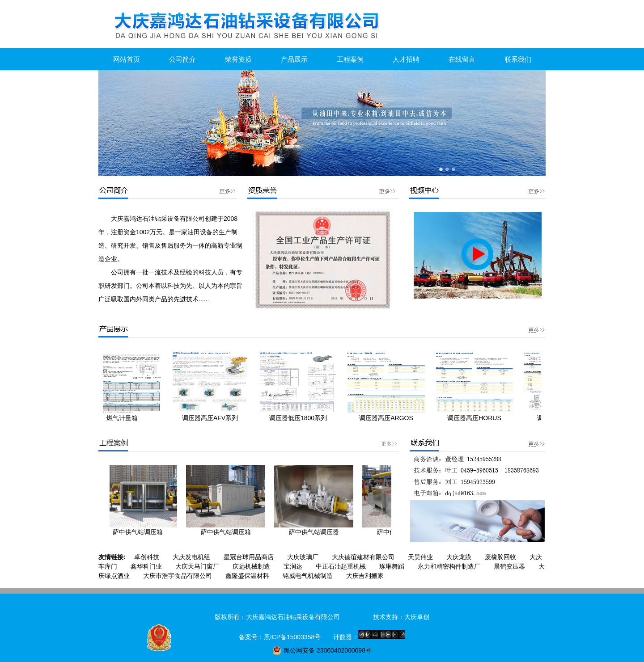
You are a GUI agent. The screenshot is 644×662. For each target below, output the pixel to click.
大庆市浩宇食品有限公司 (178, 576)
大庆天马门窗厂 (197, 566)
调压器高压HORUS (478, 418)
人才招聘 (406, 59)
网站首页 (127, 59)
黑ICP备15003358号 (292, 637)
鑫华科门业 (146, 566)
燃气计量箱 (126, 418)
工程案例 (350, 59)
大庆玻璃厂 (303, 557)
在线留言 (462, 59)
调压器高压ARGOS (390, 418)
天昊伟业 (420, 557)
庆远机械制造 (251, 566)
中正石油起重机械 (341, 566)
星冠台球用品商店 (249, 557)
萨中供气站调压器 (317, 532)
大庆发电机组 (191, 557)
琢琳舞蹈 (392, 566)
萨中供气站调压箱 (140, 532)
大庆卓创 (417, 617)
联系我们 (518, 59)
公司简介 (182, 59)
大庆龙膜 (459, 557)
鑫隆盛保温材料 (247, 576)
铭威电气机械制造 (308, 576)
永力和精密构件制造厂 (449, 566)
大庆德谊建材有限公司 (363, 557)
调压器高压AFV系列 (214, 418)
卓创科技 (147, 557)
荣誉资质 (238, 59)
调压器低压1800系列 (302, 418)
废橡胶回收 (500, 557)
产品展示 (294, 59)
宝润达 (293, 566)
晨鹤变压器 (509, 566)
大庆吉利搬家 (365, 576)
